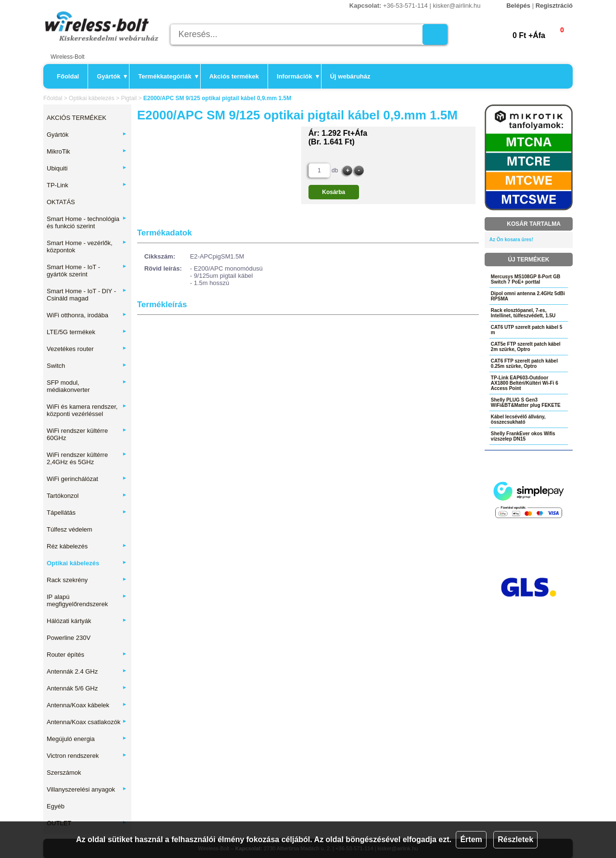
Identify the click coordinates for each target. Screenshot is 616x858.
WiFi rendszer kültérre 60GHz (87, 434)
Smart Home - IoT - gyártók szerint (87, 271)
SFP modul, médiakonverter (87, 386)
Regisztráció (554, 6)
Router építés (87, 655)
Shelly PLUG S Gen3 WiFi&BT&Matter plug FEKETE (526, 403)
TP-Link (87, 185)
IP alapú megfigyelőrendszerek (87, 600)
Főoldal (68, 76)
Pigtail (129, 98)
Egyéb (56, 806)
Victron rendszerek (87, 756)
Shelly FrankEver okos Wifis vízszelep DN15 (523, 436)
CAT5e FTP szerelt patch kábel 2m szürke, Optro (526, 347)
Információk (298, 76)
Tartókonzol (87, 496)
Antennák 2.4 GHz (87, 671)
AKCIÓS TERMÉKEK (77, 118)
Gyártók (112, 76)
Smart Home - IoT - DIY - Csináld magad (87, 295)
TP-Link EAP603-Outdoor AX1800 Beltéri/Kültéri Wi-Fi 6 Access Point (525, 383)
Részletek (515, 839)
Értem (471, 839)
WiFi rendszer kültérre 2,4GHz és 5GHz (87, 458)
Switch (87, 366)
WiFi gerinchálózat (87, 479)
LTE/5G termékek (87, 332)
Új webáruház (350, 76)
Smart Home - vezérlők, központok (87, 247)
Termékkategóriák (168, 76)
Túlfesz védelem (70, 529)
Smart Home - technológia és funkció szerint (87, 222)
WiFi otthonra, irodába (87, 315)
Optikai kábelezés (92, 98)
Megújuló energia (87, 739)
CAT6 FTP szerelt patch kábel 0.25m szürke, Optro (524, 364)
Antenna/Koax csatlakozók (87, 722)
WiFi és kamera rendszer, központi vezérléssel (87, 410)
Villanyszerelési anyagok (87, 789)
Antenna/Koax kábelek (87, 705)
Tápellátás (87, 513)
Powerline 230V (69, 638)
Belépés (518, 6)
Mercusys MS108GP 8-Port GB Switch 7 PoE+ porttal (526, 279)
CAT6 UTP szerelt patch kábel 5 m (527, 330)
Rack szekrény (87, 580)
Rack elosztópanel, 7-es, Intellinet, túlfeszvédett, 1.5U (523, 313)
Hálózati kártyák (87, 621)
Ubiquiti (87, 168)
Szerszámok (64, 773)
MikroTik (87, 151)
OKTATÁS (61, 202)
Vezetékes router (87, 349)
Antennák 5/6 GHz (87, 688)
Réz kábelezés (87, 546)
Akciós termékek (234, 76)
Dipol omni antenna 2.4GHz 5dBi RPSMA (528, 296)
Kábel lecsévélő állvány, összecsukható (518, 419)
